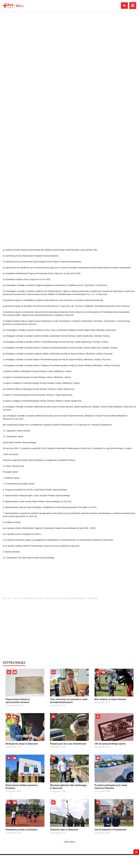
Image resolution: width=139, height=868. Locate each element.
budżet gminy (92, 598)
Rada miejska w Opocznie (33, 598)
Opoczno (17, 598)
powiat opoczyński (53, 598)
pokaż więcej (69, 842)
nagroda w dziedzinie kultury (73, 598)
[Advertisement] (70, 579)
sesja (10, 598)
